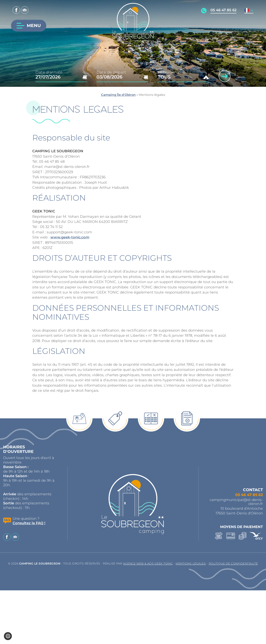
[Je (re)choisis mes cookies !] (8, 636)
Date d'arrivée (49, 72)
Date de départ (111, 72)
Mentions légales (191, 564)
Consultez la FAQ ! (29, 523)
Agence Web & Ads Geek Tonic (148, 564)
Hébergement (171, 72)
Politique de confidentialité (233, 564)
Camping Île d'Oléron (118, 95)
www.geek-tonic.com (70, 237)
